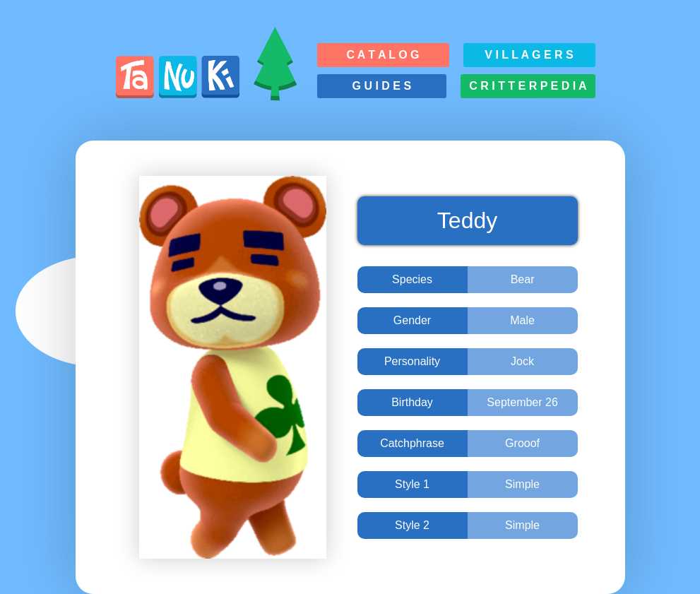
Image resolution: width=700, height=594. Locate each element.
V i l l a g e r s (529, 55)
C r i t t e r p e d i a (528, 86)
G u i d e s (382, 86)
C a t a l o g (382, 55)
